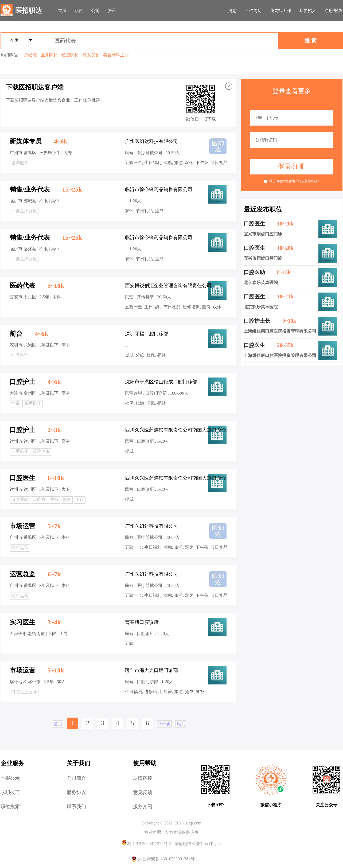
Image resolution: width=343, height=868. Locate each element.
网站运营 (20, 548)
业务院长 (49, 55)
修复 (67, 499)
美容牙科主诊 (116, 55)
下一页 (164, 724)
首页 (62, 11)
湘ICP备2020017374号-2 (147, 844)
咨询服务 (20, 163)
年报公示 (10, 778)
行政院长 (91, 55)
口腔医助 (20, 499)
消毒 (15, 403)
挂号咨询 (20, 355)
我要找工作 (280, 11)
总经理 (30, 55)
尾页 (181, 724)
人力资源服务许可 (182, 832)
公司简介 (76, 778)
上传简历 (253, 11)
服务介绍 (143, 807)
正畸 (80, 499)
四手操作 (33, 403)
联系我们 (76, 807)
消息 (232, 11)
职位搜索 (10, 807)
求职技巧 (10, 792)
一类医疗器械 (24, 211)
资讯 (112, 11)
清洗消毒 (41, 451)
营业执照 (153, 832)
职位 (79, 11)
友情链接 (143, 778)
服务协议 (76, 792)
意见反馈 (143, 792)
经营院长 (70, 55)
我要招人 (308, 11)
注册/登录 (333, 11)
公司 (95, 11)
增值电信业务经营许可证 (198, 844)
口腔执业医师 (45, 499)
